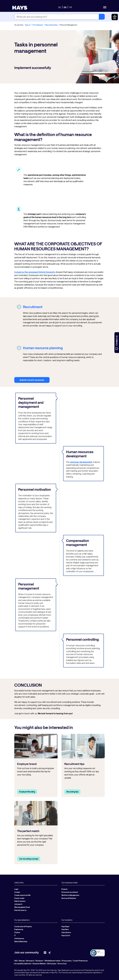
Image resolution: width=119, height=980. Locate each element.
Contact (17, 892)
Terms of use (62, 964)
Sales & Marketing (21, 941)
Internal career (20, 910)
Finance (17, 932)
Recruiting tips (72, 792)
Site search (30, 961)
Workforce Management (70, 895)
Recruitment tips (52, 25)
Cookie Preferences (80, 961)
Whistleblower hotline (53, 961)
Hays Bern (65, 929)
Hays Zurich (66, 935)
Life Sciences (19, 938)
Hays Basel (65, 926)
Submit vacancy (20, 901)
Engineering (19, 929)
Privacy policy (67, 961)
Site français (52, 964)
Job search (18, 904)
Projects (64, 889)
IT (15, 935)
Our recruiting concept (29, 859)
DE (59, 7)
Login (16, 889)
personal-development (81, 462)
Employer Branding (27, 792)
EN (65, 7)
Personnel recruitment (70, 892)
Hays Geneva (66, 932)
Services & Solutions (69, 898)
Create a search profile (22, 895)
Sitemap (22, 961)
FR (71, 7)
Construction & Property (23, 926)
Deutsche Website (39, 964)
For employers (38, 25)
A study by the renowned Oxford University (35, 272)
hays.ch (28, 25)
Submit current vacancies (32, 380)
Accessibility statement (23, 964)
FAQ (16, 961)
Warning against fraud (22, 907)
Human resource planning (43, 348)
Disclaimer (39, 961)
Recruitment (33, 307)
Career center (19, 898)
